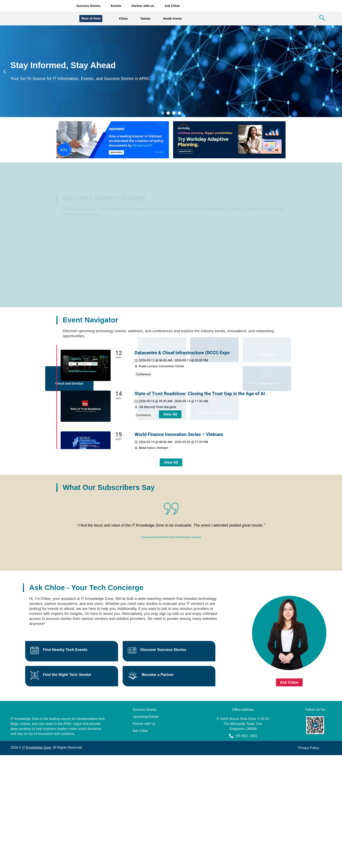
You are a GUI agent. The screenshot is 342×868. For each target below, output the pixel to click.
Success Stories (88, 6)
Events (116, 6)
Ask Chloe (172, 6)
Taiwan (145, 19)
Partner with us (143, 6)
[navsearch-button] (321, 19)
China (123, 19)
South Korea (172, 19)
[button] (5, 72)
